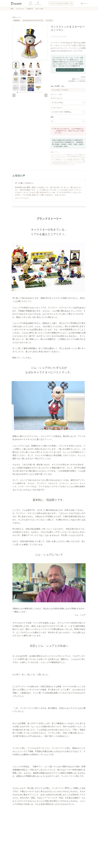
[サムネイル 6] (26, 92)
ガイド (31, 3)
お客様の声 (30, 9)
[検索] (71, 3)
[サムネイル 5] (24, 92)
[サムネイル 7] (27, 92)
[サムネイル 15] (41, 92)
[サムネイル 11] (34, 92)
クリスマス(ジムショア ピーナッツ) (33, 20)
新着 (12, 9)
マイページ (38, 3)
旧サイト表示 (39, 9)
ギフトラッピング (57, 98)
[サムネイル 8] (29, 92)
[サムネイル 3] (21, 92)
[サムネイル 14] (39, 92)
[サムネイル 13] (37, 92)
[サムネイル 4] (22, 92)
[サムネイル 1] (17, 92)
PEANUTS (17, 20)
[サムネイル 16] (42, 92)
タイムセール (20, 9)
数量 (52, 117)
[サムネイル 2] (19, 92)
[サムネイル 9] (31, 92)
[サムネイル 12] (36, 92)
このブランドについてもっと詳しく (70, 70)
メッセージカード (57, 108)
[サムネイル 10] (32, 92)
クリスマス (49, 20)
